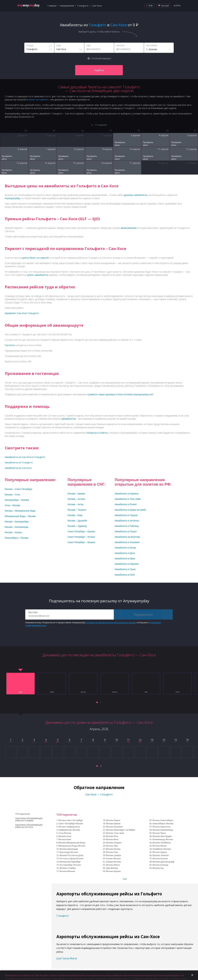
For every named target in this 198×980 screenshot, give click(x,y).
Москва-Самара (113, 855)
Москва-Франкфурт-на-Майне (121, 830)
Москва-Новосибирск (163, 820)
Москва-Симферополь (69, 827)
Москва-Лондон (114, 843)
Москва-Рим (112, 852)
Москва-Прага (159, 833)
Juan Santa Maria (67, 958)
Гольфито (63, 916)
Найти (99, 70)
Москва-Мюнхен (67, 871)
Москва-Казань (113, 849)
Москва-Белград (160, 865)
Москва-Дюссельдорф (163, 862)
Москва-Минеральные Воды (72, 843)
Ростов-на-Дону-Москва (71, 859)
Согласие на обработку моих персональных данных (111, 623)
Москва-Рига (112, 836)
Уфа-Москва (112, 868)
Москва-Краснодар (69, 849)
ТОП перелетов (22, 814)
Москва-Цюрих (160, 852)
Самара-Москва (113, 862)
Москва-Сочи (65, 836)
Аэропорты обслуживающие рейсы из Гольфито (29, 819)
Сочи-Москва (65, 833)
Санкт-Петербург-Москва (71, 824)
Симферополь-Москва (69, 830)
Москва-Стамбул (68, 868)
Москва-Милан (160, 846)
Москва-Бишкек (160, 859)
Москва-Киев (65, 839)
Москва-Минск (113, 865)
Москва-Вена (112, 839)
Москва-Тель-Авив (115, 833)
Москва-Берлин (113, 871)
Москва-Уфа (112, 846)
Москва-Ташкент (161, 855)
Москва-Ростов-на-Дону (71, 855)
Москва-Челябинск (162, 843)
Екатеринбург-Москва (70, 865)
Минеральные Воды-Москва (72, 846)
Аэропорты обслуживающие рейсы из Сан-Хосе (29, 826)
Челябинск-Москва (162, 849)
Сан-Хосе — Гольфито (99, 794)
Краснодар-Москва (69, 852)
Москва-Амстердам (162, 836)
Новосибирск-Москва (163, 824)
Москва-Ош (158, 868)
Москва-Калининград (163, 830)
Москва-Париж (113, 820)
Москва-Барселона (162, 827)
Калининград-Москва (163, 839)
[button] (97, 702)
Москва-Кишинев (114, 827)
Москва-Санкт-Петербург (71, 820)
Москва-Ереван (113, 824)
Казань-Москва (113, 859)
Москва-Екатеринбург (70, 862)
